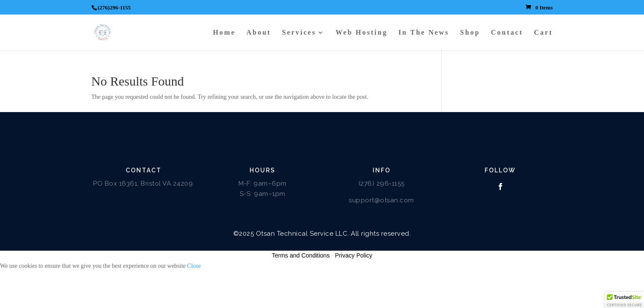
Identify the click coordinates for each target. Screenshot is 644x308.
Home (224, 33)
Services (299, 33)
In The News (424, 33)
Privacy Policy (354, 255)
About (259, 33)
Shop (470, 33)
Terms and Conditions (301, 255)
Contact (507, 33)
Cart (544, 33)
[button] (624, 300)
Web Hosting (361, 33)
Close (194, 266)
